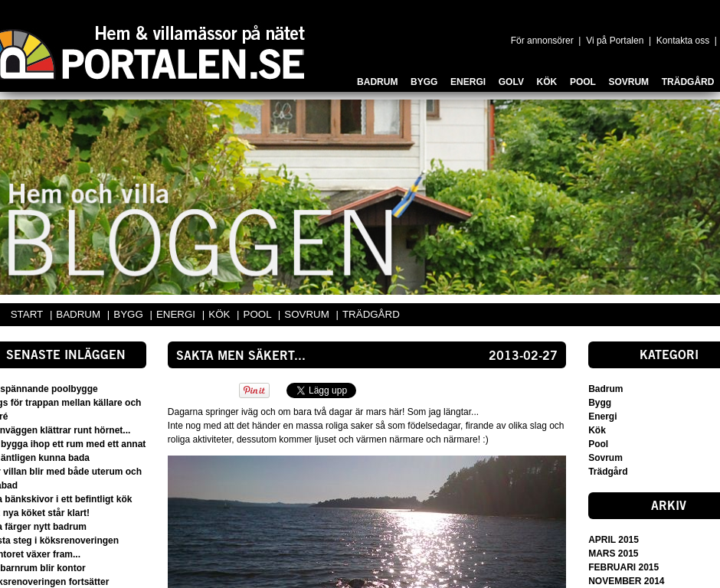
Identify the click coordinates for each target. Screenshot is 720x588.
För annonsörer (542, 41)
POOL (259, 314)
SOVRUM (308, 314)
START (27, 314)
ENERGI (177, 314)
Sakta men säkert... (241, 357)
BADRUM (79, 314)
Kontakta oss (683, 41)
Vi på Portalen (615, 41)
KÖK (221, 314)
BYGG (129, 314)
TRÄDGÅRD (371, 314)
